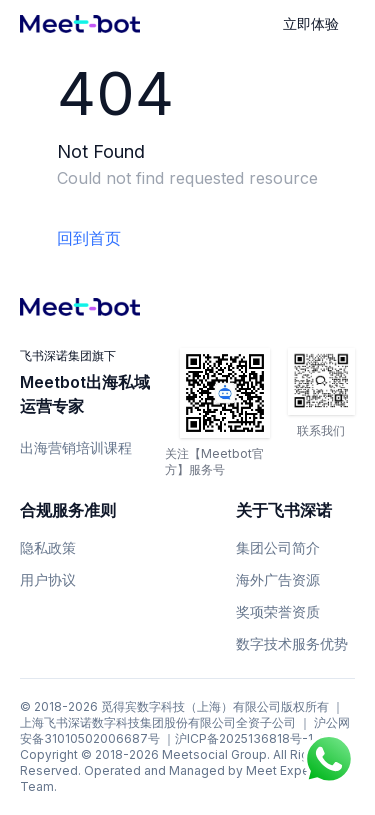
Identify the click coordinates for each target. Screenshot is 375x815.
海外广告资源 (278, 579)
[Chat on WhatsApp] (329, 759)
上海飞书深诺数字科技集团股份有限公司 (128, 722)
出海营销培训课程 (76, 447)
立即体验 (311, 23)
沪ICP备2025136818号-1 (244, 738)
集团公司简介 (278, 547)
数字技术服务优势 (292, 643)
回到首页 (89, 238)
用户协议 (48, 579)
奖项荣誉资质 (278, 611)
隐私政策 (48, 547)
